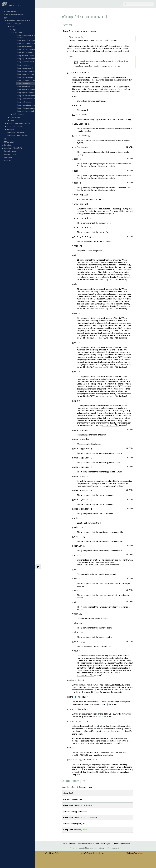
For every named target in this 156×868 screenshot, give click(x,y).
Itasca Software (91, 863)
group (97, 40)
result (111, 40)
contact (85, 40)
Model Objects (109, 853)
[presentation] (86, 130)
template (118, 40)
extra (91, 40)
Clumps (121, 853)
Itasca (107, 863)
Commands (129, 853)
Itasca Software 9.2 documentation (81, 853)
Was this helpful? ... (61, 863)
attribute (77, 40)
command (89, 858)
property (104, 40)
